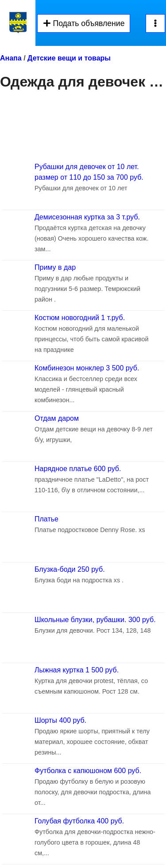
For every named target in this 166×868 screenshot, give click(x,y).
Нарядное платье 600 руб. (78, 469)
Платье (46, 519)
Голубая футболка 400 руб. (79, 821)
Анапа (11, 58)
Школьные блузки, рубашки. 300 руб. (95, 620)
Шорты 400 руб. (60, 720)
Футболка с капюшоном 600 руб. (88, 771)
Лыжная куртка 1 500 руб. (77, 670)
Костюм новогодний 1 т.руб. (80, 318)
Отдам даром (57, 418)
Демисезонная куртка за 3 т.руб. (87, 217)
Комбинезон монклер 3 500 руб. (87, 368)
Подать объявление (84, 23)
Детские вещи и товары (69, 58)
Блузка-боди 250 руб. (70, 569)
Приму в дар (55, 267)
